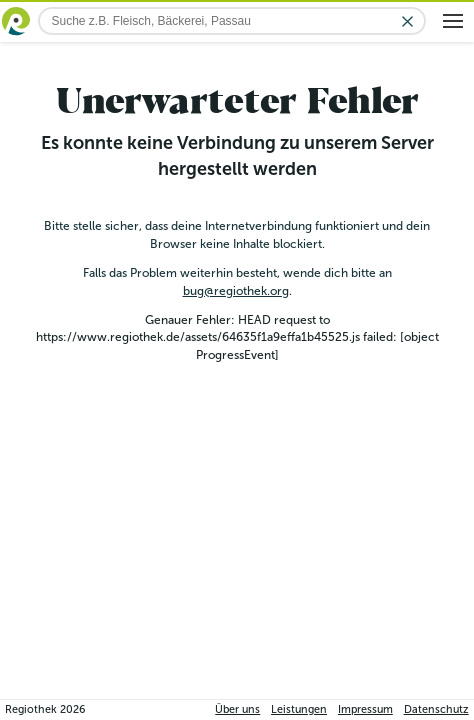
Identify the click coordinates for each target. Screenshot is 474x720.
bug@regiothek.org (236, 291)
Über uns (237, 709)
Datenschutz (436, 709)
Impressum (365, 709)
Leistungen (299, 709)
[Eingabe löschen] (407, 21)
